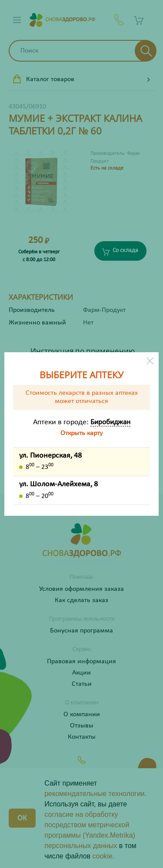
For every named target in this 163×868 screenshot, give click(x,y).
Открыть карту (81, 433)
